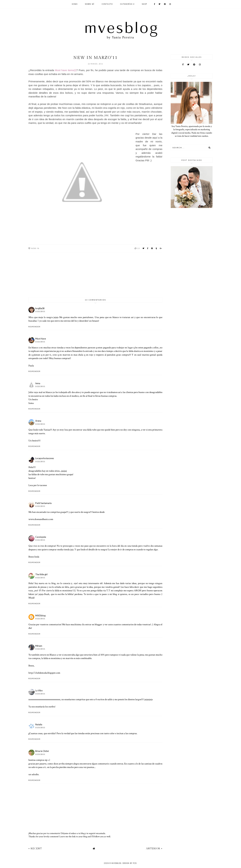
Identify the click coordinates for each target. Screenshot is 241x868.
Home (75, 4)
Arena (38, 421)
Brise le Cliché (42, 751)
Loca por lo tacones (38, 485)
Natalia (39, 724)
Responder (34, 327)
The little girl (41, 574)
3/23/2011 (40, 694)
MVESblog (40, 616)
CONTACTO (107, 4)
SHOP (145, 4)
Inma (38, 383)
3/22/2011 (40, 311)
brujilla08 (40, 308)
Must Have (41, 339)
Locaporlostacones (45, 458)
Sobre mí (90, 4)
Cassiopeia (41, 537)
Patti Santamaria (43, 503)
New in (35, 248)
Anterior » (154, 849)
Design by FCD (130, 863)
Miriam (39, 646)
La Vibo (39, 690)
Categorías (126, 4)
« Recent (35, 849)
